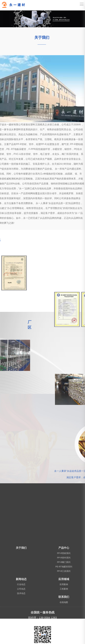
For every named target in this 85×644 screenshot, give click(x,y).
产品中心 (64, 641)
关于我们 (21, 641)
